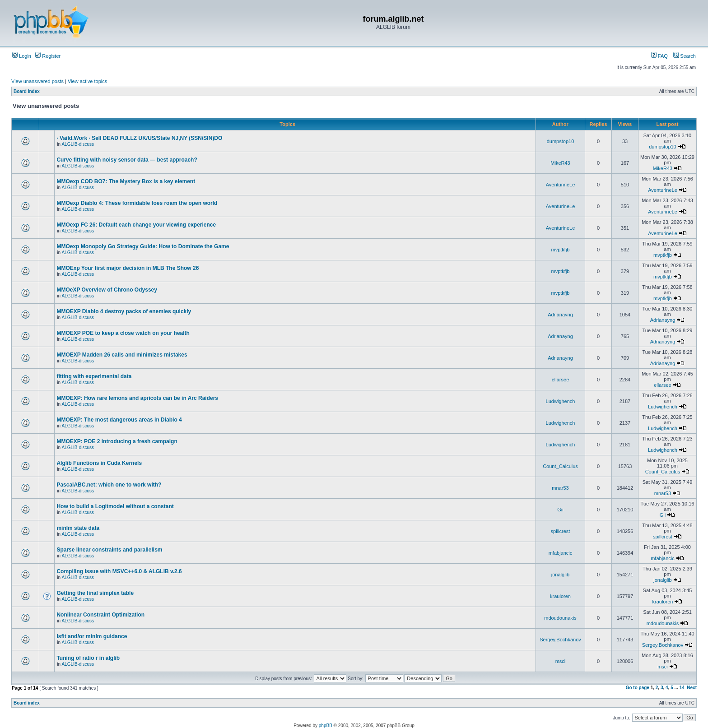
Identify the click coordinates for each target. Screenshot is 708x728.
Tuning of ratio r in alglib (88, 658)
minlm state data (78, 528)
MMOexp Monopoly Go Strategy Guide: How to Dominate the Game (143, 246)
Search (685, 56)
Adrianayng (560, 315)
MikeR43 (560, 163)
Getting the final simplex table (95, 593)
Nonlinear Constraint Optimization (100, 615)
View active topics (87, 81)
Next (692, 688)
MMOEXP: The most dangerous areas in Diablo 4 (119, 420)
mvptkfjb (561, 250)
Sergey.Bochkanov (560, 640)
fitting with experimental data (94, 376)
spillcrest (561, 531)
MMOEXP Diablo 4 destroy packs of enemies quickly (124, 311)
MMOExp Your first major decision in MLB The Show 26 (128, 268)
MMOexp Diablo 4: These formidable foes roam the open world (137, 203)
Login (22, 56)
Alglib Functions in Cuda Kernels (99, 463)
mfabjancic (561, 553)
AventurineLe (561, 185)
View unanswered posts (37, 81)
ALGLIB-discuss (78, 144)
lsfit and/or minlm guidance (92, 636)
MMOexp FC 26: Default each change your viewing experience (136, 225)
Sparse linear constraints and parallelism (109, 550)
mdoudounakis (560, 618)
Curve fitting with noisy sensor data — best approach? (127, 160)
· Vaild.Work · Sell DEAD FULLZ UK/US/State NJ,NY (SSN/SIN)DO (139, 138)
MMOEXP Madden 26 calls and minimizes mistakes (122, 355)
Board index (27, 91)
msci (561, 661)
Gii (560, 510)
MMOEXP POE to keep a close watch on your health (123, 333)
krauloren (560, 596)
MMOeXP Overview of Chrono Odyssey (107, 290)
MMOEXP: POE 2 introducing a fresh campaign (117, 441)
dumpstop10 (561, 141)
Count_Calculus (560, 466)
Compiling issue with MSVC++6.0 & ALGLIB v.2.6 (119, 571)
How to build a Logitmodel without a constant (115, 506)
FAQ (659, 56)
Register (48, 56)
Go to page (638, 688)
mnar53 (560, 488)
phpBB (326, 726)
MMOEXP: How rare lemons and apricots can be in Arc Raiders (137, 398)
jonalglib (560, 575)
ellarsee (561, 380)
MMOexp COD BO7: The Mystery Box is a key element (126, 181)
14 (682, 688)
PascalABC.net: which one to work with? (109, 485)
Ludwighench (561, 401)
